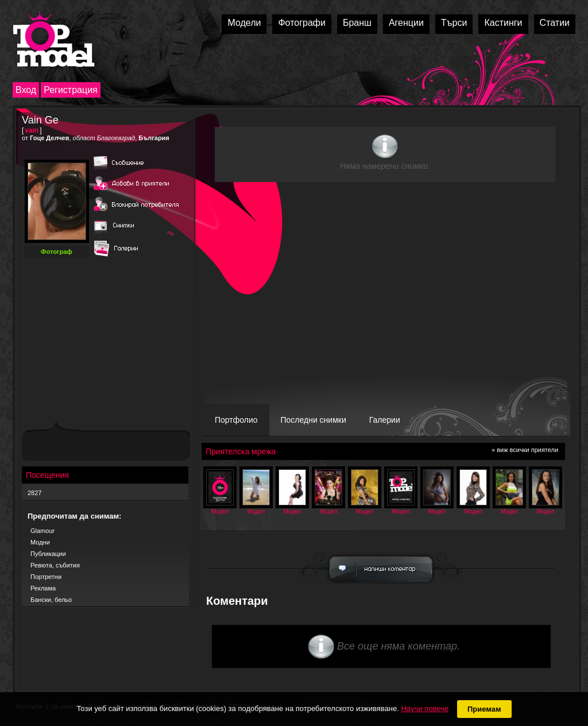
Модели (244, 23)
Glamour (42, 531)
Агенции (406, 23)
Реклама (43, 588)
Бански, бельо (51, 600)
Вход (26, 90)
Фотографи (302, 23)
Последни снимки (314, 420)
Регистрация (71, 90)
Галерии (385, 420)
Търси (454, 23)
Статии (555, 23)
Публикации (48, 554)
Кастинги (503, 23)
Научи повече (424, 708)
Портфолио (236, 420)
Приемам (484, 709)
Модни (40, 542)
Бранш (357, 23)
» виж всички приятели (525, 450)
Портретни (46, 577)
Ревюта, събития (55, 565)
